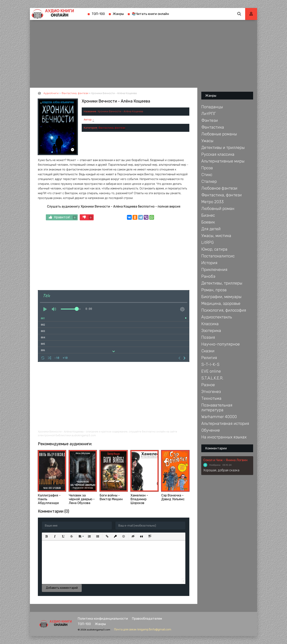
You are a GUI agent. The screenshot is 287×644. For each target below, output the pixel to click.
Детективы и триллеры (223, 148)
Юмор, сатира (214, 249)
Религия (209, 358)
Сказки (208, 351)
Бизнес (208, 215)
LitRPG (207, 242)
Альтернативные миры (223, 161)
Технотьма (211, 398)
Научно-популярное (221, 344)
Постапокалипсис (218, 256)
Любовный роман (218, 209)
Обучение (211, 430)
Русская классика (218, 154)
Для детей (211, 229)
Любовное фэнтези (219, 188)
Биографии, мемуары (221, 297)
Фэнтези (210, 120)
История (209, 263)
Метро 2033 (212, 202)
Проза (207, 168)
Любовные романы (219, 134)
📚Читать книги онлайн (150, 14)
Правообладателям (147, 619)
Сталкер (209, 181)
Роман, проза (214, 290)
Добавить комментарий (62, 588)
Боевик (208, 222)
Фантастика (213, 127)
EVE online (211, 371)
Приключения (214, 270)
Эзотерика (211, 331)
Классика (210, 324)
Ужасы (207, 141)
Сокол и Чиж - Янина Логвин (225, 460)
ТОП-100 (98, 14)
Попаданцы (212, 107)
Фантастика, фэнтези (112, 128)
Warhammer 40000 (219, 417)
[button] (46, 536)
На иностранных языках (224, 437)
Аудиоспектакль (217, 317)
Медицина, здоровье (221, 303)
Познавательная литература (217, 408)
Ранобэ (208, 276)
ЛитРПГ (209, 114)
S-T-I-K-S (210, 364)
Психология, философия (224, 310)
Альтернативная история (225, 423)
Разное (208, 385)
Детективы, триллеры (222, 283)
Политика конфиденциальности (103, 619)
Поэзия (208, 337)
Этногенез (211, 392)
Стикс (207, 175)
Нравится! (63, 217)
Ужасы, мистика (216, 236)
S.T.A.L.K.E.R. (212, 378)
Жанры (118, 14)
